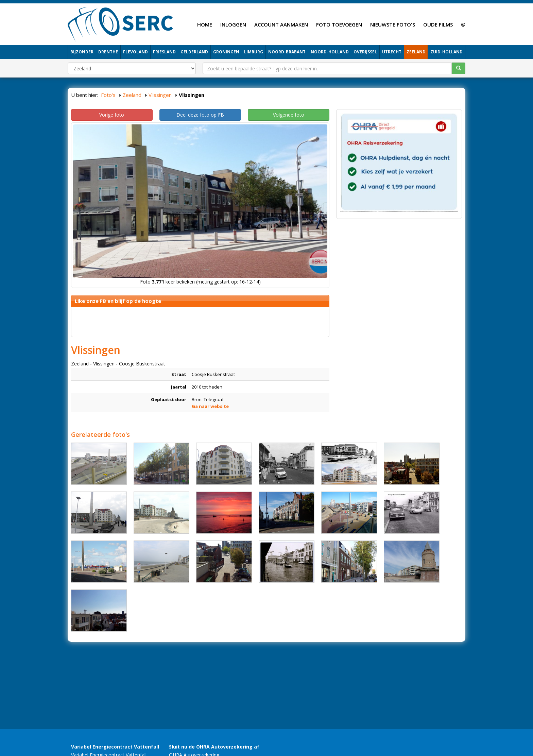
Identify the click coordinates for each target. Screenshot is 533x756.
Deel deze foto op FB (200, 115)
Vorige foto (112, 115)
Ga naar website (210, 406)
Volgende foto (289, 115)
